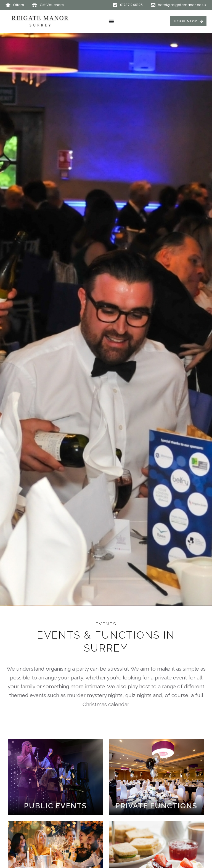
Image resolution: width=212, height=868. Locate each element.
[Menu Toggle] (111, 21)
